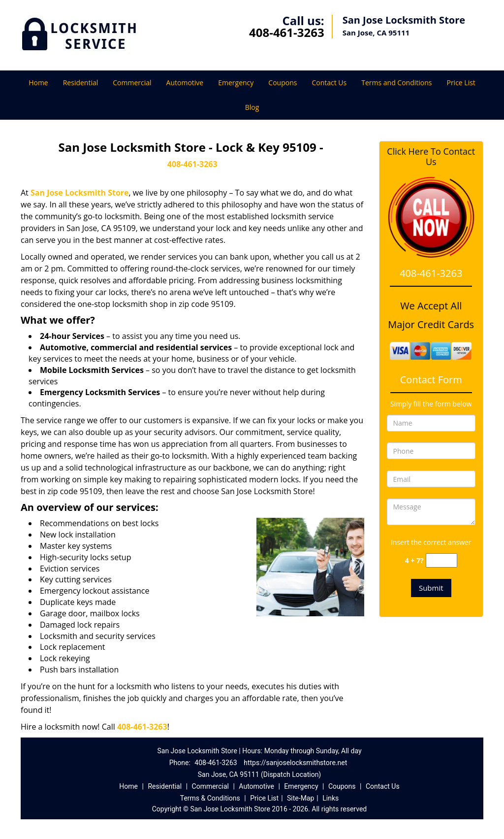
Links (331, 798)
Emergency (236, 83)
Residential (81, 83)
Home (38, 83)
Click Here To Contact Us (431, 157)
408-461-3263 (287, 32)
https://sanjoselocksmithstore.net (295, 763)
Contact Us (329, 83)
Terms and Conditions (396, 83)
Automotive (185, 83)
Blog (252, 107)
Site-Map (300, 798)
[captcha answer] (441, 560)
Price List (461, 83)
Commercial (132, 83)
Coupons (283, 83)
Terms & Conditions (210, 798)
